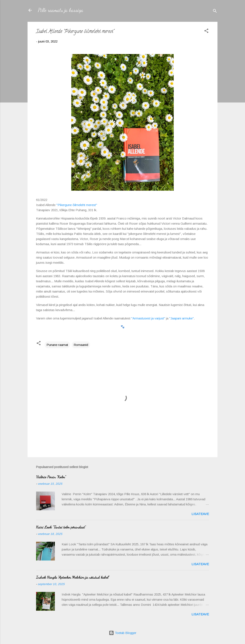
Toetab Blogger (123, 633)
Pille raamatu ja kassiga (61, 10)
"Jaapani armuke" (182, 318)
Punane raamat (57, 345)
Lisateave (200, 514)
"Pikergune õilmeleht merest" (77, 205)
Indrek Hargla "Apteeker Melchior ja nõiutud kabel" (73, 577)
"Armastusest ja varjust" (148, 318)
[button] (206, 31)
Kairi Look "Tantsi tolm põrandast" (61, 527)
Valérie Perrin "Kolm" (51, 477)
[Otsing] (215, 12)
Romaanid (81, 345)
